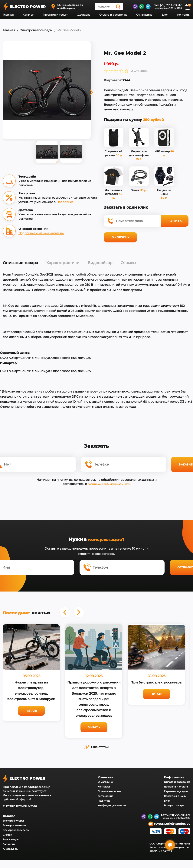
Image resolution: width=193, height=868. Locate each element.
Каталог (28, 15)
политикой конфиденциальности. (109, 488)
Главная (8, 15)
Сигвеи (7, 843)
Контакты (184, 15)
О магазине (144, 15)
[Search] (118, 7)
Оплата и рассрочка (113, 15)
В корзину (113, 238)
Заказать (167, 468)
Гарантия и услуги (56, 15)
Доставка (84, 15)
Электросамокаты (14, 834)
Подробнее (78, 202)
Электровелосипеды (36, 30)
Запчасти (9, 852)
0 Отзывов (132, 72)
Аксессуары (10, 857)
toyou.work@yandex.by (169, 832)
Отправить (167, 574)
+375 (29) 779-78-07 (167, 5)
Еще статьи (96, 754)
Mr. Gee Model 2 (69, 30)
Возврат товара (174, 813)
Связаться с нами (175, 804)
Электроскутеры (13, 829)
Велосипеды (11, 848)
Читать (31, 718)
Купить (168, 222)
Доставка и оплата (176, 794)
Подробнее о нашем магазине (41, 234)
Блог (165, 15)
